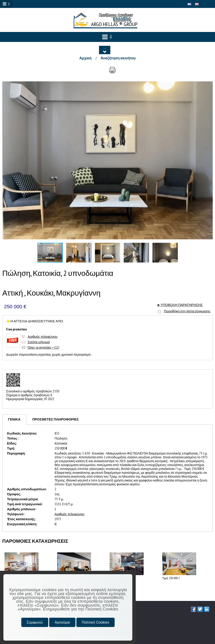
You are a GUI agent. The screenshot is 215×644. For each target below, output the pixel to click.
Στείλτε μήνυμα (39, 342)
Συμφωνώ (35, 622)
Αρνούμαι (62, 622)
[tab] (14, 419)
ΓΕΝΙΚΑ (14, 419)
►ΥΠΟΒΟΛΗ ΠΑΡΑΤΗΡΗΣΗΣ (180, 305)
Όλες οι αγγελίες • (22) (43, 347)
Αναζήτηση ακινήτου (118, 58)
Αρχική (85, 58)
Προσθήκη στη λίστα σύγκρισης (187, 311)
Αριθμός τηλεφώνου (42, 337)
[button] (209, 85)
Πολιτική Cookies (95, 622)
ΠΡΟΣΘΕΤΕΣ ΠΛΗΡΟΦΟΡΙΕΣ (56, 419)
